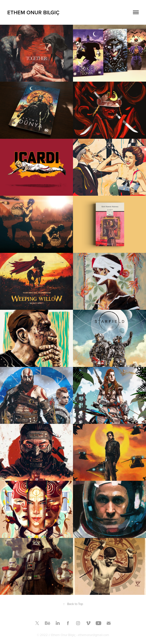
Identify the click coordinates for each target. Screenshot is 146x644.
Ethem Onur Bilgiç (33, 12)
